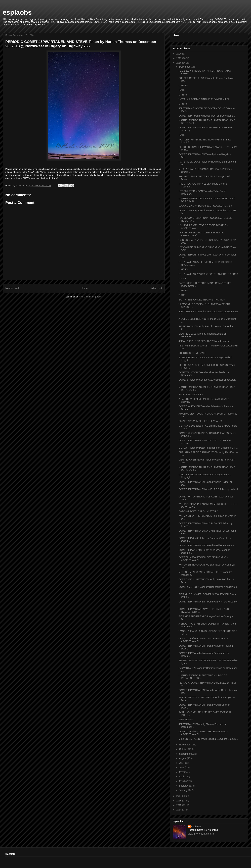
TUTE (182, 90)
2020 (179, 54)
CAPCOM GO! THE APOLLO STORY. (198, 511)
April (182, 777)
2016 (179, 801)
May (182, 772)
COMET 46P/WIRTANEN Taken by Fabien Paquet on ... (207, 545)
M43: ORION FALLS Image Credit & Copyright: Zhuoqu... (208, 739)
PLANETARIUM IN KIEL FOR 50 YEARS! (200, 421)
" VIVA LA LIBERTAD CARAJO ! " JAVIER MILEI (204, 99)
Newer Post (12, 288)
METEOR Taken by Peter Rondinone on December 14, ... (208, 448)
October (184, 749)
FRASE (182, 279)
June (182, 768)
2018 (179, 63)
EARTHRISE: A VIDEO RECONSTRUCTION (202, 300)
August (183, 758)
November (185, 745)
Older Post (156, 288)
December (185, 67)
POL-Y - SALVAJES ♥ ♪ (191, 394)
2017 (179, 796)
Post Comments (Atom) (90, 297)
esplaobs (17, 12)
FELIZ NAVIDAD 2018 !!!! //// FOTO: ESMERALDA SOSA (208, 274)
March (183, 781)
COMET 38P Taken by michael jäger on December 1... (207, 116)
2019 (179, 58)
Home (84, 288)
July (181, 763)
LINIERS (183, 85)
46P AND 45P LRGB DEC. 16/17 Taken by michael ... (206, 341)
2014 (179, 810)
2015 (179, 805)
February (184, 786)
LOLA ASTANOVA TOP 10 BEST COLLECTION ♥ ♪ (205, 206)
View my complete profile (201, 834)
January (184, 790)
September (185, 754)
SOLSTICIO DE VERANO (192, 353)
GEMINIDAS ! (186, 720)
